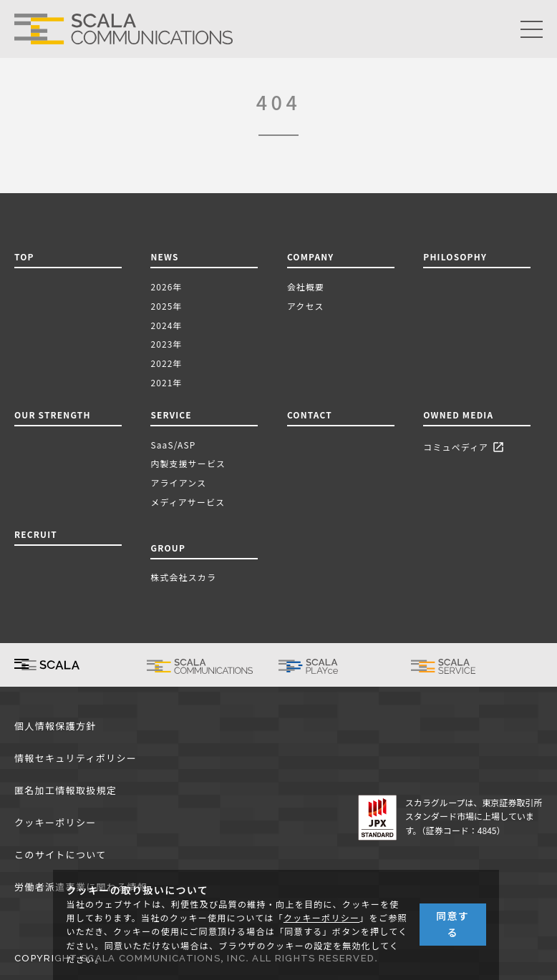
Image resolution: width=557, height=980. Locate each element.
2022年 (166, 363)
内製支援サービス (188, 463)
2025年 (166, 306)
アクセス (306, 306)
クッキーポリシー (55, 823)
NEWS (167, 256)
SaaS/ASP (173, 445)
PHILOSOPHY (455, 256)
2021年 (166, 382)
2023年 (166, 344)
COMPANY (311, 256)
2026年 (166, 286)
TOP (24, 256)
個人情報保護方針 (55, 726)
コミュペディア (466, 447)
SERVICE (171, 415)
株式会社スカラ (183, 577)
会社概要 (306, 286)
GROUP (168, 548)
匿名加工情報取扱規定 (66, 791)
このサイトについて (60, 855)
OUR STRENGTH (53, 415)
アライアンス (178, 482)
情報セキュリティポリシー (76, 759)
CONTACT (310, 415)
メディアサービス (188, 502)
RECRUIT (36, 534)
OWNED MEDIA (458, 415)
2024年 (166, 325)
